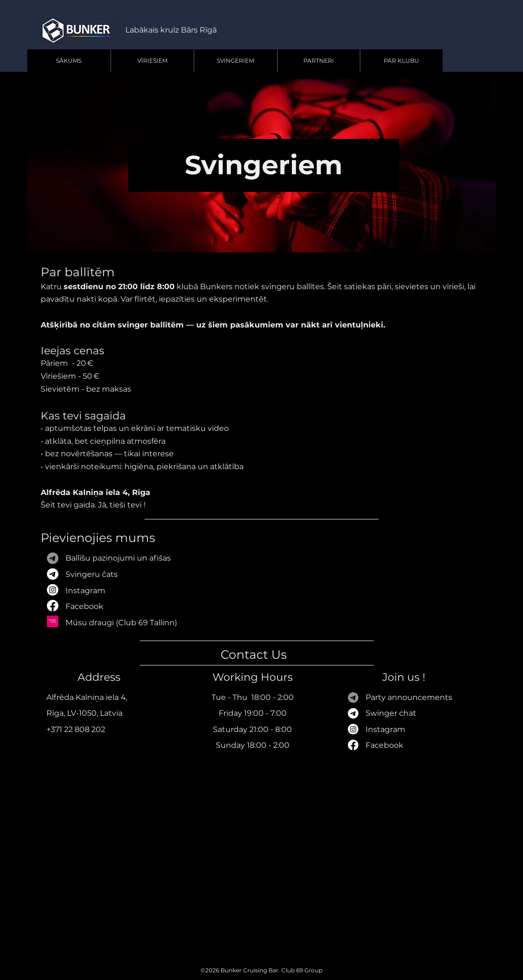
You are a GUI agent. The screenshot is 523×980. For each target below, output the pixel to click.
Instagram (85, 591)
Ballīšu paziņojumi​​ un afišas (118, 558)
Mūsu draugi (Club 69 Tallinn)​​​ (121, 623)
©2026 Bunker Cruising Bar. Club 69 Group (261, 970)
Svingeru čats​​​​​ (92, 574)
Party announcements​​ (409, 697)
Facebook (84, 606)
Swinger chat (391, 713)
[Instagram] (353, 729)
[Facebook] (353, 745)
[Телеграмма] (353, 698)
